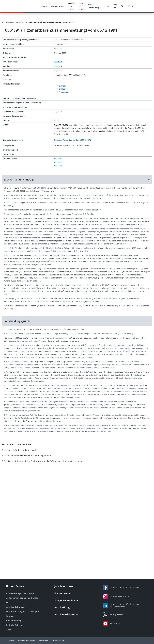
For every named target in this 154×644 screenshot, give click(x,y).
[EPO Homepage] (29, 6)
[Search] (122, 6)
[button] (77, 180)
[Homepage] (3, 22)
